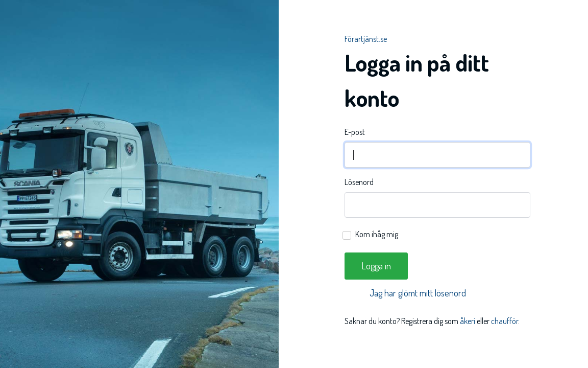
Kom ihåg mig (377, 234)
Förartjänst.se (366, 39)
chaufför (505, 321)
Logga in (376, 266)
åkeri (468, 321)
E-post (355, 132)
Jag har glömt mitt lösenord (418, 293)
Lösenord (359, 182)
